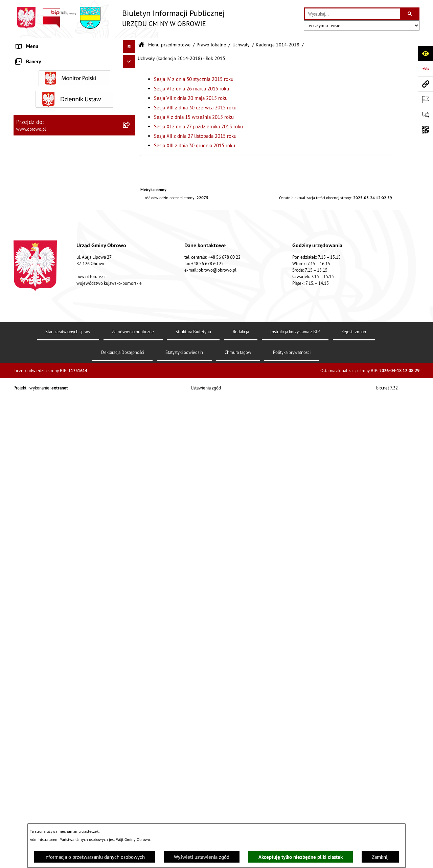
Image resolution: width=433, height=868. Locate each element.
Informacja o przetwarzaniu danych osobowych (95, 857)
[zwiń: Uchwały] (130, 162)
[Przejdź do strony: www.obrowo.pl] (425, 84)
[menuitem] (74, 76)
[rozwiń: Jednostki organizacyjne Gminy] (130, 739)
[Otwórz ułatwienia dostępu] (425, 53)
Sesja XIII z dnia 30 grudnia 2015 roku (195, 145)
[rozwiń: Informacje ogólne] (130, 76)
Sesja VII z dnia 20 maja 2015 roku (191, 98)
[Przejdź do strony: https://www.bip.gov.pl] (425, 69)
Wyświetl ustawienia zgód (202, 857)
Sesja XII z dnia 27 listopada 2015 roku (195, 136)
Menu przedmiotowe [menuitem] (39, 59)
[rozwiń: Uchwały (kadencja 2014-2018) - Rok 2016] (130, 462)
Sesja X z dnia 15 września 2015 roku (194, 117)
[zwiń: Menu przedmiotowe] (130, 59)
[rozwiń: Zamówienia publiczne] (130, 774)
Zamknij (380, 857)
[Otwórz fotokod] (425, 130)
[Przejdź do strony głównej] (119, 18)
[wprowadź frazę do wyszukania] (352, 14)
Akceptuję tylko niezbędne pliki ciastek (301, 857)
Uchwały (241, 45)
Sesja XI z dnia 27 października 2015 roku (198, 126)
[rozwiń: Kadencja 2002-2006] (130, 179)
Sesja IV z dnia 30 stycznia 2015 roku (194, 79)
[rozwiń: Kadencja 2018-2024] (130, 536)
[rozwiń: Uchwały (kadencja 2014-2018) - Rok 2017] (130, 487)
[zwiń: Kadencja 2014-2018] (130, 213)
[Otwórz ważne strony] (425, 99)
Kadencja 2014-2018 (278, 45)
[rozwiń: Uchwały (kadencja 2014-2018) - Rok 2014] (130, 230)
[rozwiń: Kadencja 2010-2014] (130, 196)
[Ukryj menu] (129, 47)
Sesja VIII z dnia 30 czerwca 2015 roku (195, 108)
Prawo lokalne (211, 45)
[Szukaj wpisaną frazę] (410, 14)
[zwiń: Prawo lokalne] (130, 128)
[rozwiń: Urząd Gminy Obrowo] (130, 110)
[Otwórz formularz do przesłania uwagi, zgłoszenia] (425, 114)
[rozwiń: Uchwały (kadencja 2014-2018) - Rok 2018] (130, 512)
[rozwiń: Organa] (130, 93)
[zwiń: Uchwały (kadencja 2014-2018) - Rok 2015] (130, 255)
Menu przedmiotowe (169, 45)
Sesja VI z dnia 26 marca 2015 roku (191, 89)
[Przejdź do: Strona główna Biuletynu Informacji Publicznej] (141, 45)
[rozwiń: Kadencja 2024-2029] (130, 553)
